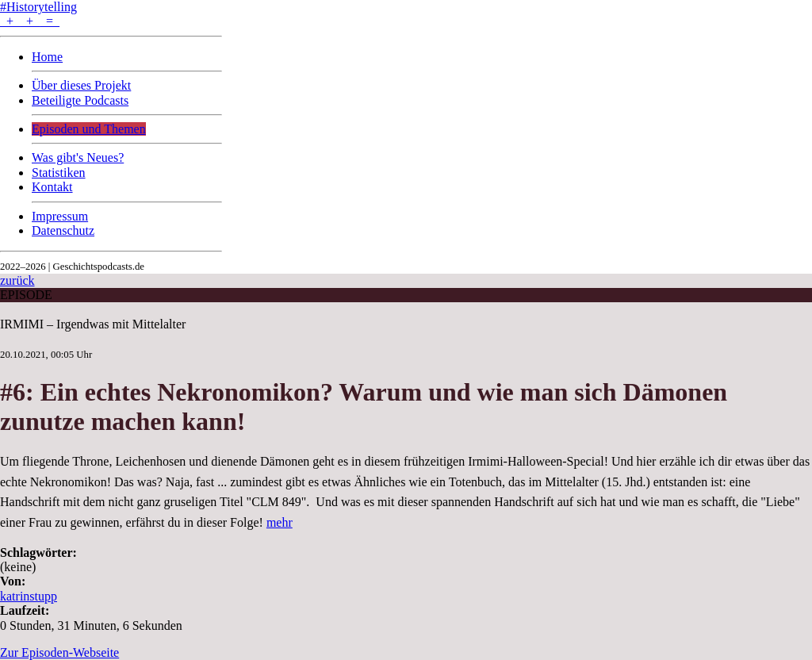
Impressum (60, 216)
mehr (280, 522)
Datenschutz (63, 230)
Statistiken (59, 173)
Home (47, 57)
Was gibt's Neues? (78, 157)
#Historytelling (38, 7)
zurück (17, 280)
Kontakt (52, 187)
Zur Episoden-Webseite (59, 652)
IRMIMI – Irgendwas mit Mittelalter (93, 324)
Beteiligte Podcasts (80, 100)
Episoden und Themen (89, 129)
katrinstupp (29, 596)
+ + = (30, 21)
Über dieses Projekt (81, 85)
